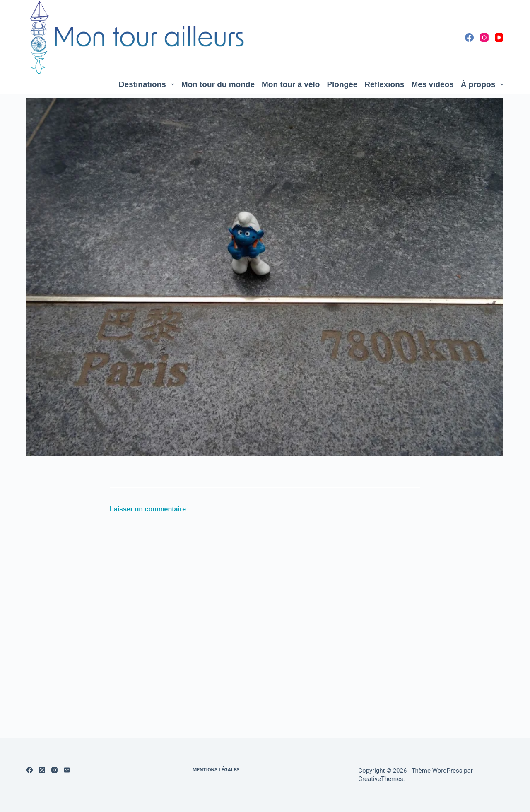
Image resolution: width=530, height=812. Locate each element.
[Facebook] (469, 37)
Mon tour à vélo (291, 84)
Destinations (148, 84)
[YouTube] (499, 37)
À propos (482, 84)
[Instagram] (484, 37)
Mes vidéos (432, 84)
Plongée (342, 84)
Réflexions (384, 84)
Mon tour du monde (218, 84)
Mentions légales (216, 770)
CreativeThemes (381, 779)
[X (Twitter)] (42, 770)
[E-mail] (67, 770)
